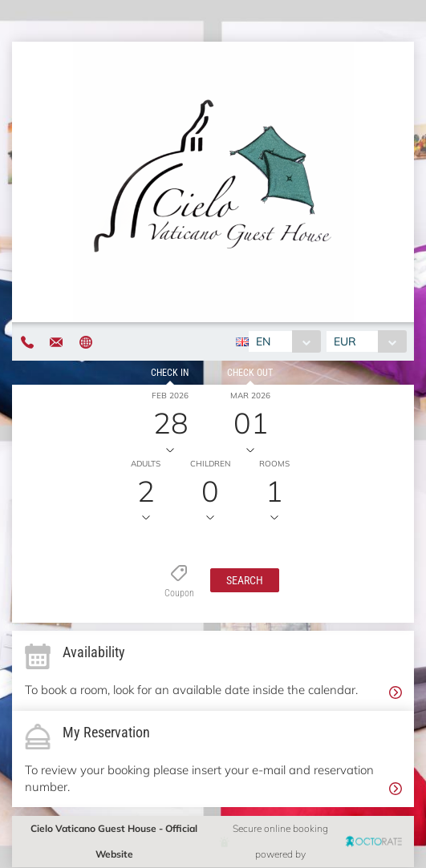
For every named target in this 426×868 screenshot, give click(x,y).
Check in (170, 373)
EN (263, 341)
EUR (345, 341)
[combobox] (284, 341)
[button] (245, 580)
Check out (250, 373)
